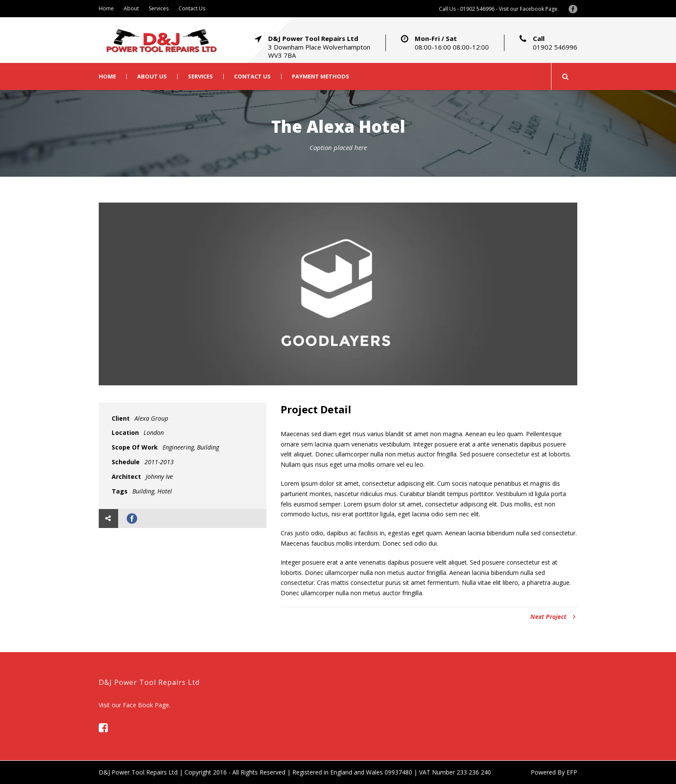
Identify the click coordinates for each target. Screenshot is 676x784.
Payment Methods (321, 77)
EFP (572, 772)
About (131, 8)
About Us (152, 77)
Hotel (165, 491)
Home (106, 8)
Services (159, 8)
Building (143, 491)
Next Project (553, 617)
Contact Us (192, 8)
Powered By (549, 772)
